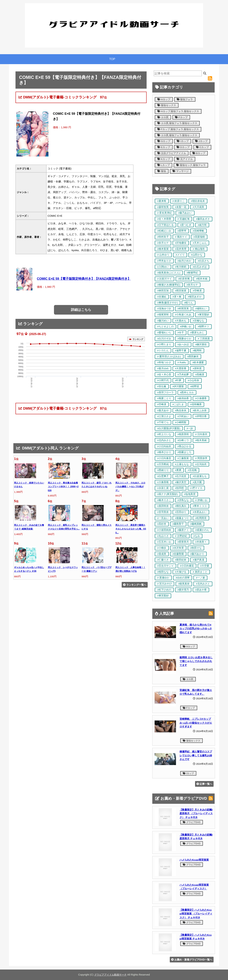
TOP (112, 59)
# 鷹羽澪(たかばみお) (169, 357)
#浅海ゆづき (164, 309)
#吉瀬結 (162, 297)
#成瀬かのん (202, 530)
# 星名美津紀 (164, 213)
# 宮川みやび (164, 584)
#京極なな (198, 321)
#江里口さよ (164, 416)
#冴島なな (183, 500)
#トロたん (163, 351)
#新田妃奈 (181, 560)
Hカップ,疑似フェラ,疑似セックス (178, 111)
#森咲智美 (163, 207)
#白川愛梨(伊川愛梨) (169, 428)
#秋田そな (196, 548)
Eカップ (164, 147)
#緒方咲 (202, 225)
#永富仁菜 (163, 488)
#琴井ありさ (164, 261)
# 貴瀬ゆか (163, 578)
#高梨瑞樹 (199, 237)
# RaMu (182, 362)
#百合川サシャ (165, 566)
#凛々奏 (177, 297)
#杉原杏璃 (184, 279)
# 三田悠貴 (204, 339)
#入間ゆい (163, 267)
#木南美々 (201, 542)
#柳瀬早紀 (192, 273)
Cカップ (202, 147)
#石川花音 (181, 476)
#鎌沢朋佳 (201, 345)
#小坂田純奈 (164, 530)
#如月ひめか (185, 261)
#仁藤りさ (163, 560)
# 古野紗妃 (181, 536)
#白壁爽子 (163, 476)
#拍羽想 (180, 488)
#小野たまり (164, 345)
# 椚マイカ (196, 488)
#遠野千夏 (181, 351)
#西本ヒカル (187, 392)
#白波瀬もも (200, 476)
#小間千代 (163, 380)
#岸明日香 (201, 416)
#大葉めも (181, 321)
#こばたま (178, 404)
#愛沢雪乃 (183, 590)
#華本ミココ (200, 506)
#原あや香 (201, 590)
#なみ (197, 536)
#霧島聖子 (178, 524)
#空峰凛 (197, 291)
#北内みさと (164, 440)
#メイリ (180, 255)
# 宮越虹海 (184, 219)
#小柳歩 (162, 548)
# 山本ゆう (163, 255)
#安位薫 (162, 386)
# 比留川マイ (164, 279)
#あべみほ (183, 345)
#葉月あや (163, 410)
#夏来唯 (162, 201)
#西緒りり (163, 470)
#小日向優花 (187, 566)
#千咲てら (163, 422)
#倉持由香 (183, 398)
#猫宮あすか (195, 297)
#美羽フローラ (165, 392)
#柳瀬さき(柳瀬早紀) (169, 285)
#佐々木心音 (164, 375)
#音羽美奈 (163, 512)
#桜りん (189, 303)
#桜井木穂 (202, 279)
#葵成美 (162, 554)
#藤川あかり (197, 554)
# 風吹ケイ (181, 237)
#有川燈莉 (181, 267)
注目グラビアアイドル (172, 153)
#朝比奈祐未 (198, 201)
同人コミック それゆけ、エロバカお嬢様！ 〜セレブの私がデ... (130, 487)
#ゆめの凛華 (183, 578)
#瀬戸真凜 (198, 560)
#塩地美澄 (190, 494)
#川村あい (183, 416)
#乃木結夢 (183, 375)
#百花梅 (192, 470)
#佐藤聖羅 (178, 554)
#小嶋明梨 (181, 422)
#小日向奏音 (164, 458)
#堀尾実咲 (163, 315)
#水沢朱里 (178, 548)
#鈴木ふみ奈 (200, 410)
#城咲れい (201, 309)
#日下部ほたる (165, 225)
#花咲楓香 (196, 404)
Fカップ (181, 117)
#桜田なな (163, 572)
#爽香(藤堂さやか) (168, 303)
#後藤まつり (182, 518)
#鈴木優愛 (198, 362)
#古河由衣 (201, 464)
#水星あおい (200, 512)
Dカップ (183, 147)
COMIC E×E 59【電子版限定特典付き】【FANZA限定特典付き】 (84, 279)
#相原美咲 (183, 434)
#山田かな (197, 255)
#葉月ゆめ (163, 368)
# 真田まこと (200, 572)
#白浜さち (203, 261)
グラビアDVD (192, 822)
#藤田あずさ (203, 219)
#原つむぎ (186, 225)
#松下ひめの (164, 590)
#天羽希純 (163, 464)
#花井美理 (181, 249)
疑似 (162, 171)
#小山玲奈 (193, 380)
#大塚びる (181, 572)
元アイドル (185, 159)
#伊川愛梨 (178, 386)
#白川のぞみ (164, 339)
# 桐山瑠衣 (199, 249)
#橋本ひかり (164, 452)
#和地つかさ (164, 362)
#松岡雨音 (201, 518)
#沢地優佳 (181, 243)
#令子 (181, 333)
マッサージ (181, 171)
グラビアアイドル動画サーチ (110, 975)
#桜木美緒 (201, 440)
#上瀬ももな (182, 464)
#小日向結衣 (164, 446)
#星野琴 (182, 231)
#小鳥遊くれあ (183, 315)
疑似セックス (167, 105)
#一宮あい (163, 518)
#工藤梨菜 (183, 458)
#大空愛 (205, 566)
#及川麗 (197, 482)
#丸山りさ (163, 536)
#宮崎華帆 (198, 231)
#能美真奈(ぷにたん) (169, 273)
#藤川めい (163, 321)
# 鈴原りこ (179, 201)
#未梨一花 (181, 207)
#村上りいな (164, 434)
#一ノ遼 (200, 578)
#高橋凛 (200, 375)
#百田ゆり (181, 512)
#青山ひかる (185, 446)
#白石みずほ (200, 267)
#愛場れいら (164, 333)
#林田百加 (163, 291)
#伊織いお (186, 327)
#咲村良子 (163, 237)
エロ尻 (163, 117)
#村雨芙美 (183, 309)
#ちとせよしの (165, 327)
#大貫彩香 (181, 368)
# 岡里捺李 (201, 458)
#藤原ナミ (183, 530)
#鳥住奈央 (181, 410)
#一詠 (190, 428)
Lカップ (164, 165)
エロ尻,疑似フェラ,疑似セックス (177, 123)
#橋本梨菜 (163, 249)
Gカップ (164, 141)
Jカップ (201, 141)
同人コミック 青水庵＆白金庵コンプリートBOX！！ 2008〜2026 (63, 487)
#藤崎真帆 (196, 524)
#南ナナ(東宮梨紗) (168, 494)
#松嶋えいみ (164, 231)
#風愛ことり (164, 398)
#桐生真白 (181, 506)
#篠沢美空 (181, 482)
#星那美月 (183, 542)
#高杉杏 (162, 524)
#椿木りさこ (164, 500)
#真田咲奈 (163, 506)
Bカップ (199, 153)
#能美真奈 (184, 584)
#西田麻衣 (193, 357)
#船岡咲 (197, 351)
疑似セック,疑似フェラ (191, 165)
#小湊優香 (201, 398)
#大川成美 (198, 207)
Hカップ (164, 99)
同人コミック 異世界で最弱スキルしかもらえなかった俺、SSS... (131, 529)
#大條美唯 (163, 482)
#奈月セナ (163, 243)
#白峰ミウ (183, 440)
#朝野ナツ (203, 327)
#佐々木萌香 (164, 219)
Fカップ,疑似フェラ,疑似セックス (178, 129)
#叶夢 (178, 380)
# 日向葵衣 (201, 434)
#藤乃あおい (185, 213)
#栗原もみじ (197, 333)
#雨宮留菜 (181, 291)
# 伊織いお (201, 500)
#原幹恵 (197, 368)
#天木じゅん (200, 243)
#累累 (178, 470)
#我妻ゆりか (185, 339)
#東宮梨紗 (203, 315)
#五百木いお (164, 542)
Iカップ (183, 141)
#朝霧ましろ (185, 452)
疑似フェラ (185, 99)
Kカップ (164, 159)
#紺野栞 (195, 386)
